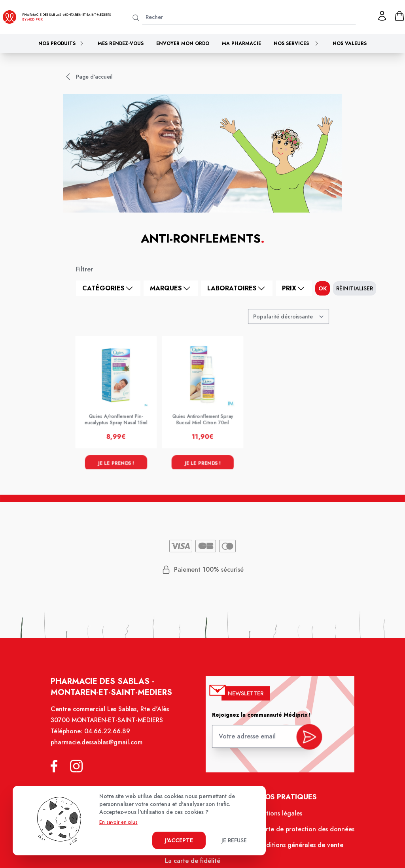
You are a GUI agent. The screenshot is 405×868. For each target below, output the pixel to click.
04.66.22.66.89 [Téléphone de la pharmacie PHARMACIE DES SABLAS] (110, 737)
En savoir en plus (118, 822)
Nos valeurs (350, 43)
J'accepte (179, 840)
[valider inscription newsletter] (306, 740)
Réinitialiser (355, 288)
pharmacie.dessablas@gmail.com (100, 747)
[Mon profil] (382, 16)
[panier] (399, 16)
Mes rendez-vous (121, 43)
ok (323, 288)
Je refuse (234, 840)
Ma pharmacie (241, 43)
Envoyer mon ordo (183, 43)
